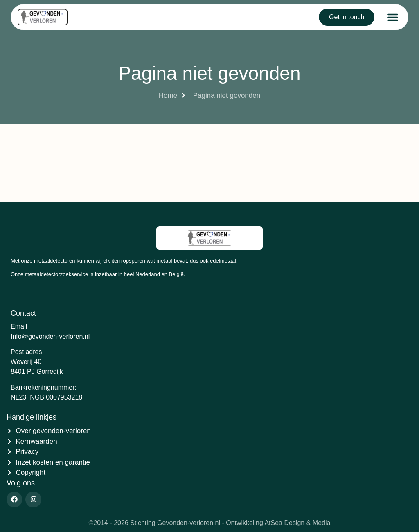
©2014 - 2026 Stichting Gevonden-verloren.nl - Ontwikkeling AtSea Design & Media (210, 523)
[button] (393, 17)
